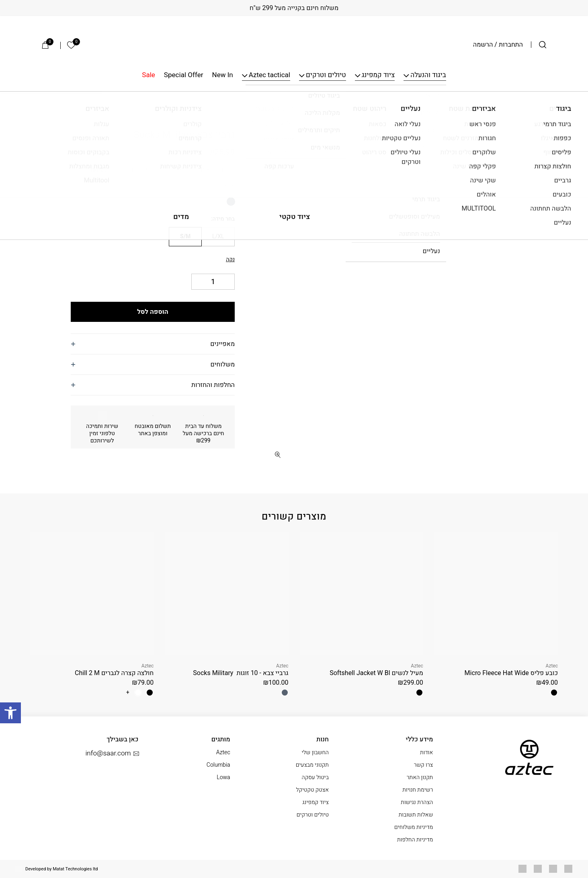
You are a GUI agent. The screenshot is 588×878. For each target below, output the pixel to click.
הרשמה (483, 45)
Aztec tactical (269, 75)
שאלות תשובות (416, 815)
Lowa (223, 777)
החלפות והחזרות (213, 385)
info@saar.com (112, 753)
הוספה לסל (153, 312)
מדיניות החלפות (415, 840)
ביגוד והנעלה (428, 75)
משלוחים (223, 364)
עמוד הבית (545, 103)
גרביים (502, 103)
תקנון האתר (420, 777)
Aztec (224, 123)
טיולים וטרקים (326, 75)
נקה (230, 259)
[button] (278, 130)
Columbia (218, 765)
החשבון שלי (315, 752)
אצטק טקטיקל (312, 790)
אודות (426, 752)
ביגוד (521, 103)
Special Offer (184, 75)
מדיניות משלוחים (414, 827)
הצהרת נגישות (417, 802)
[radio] (231, 202)
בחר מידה (223, 219)
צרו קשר (424, 765)
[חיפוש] (543, 45)
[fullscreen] (278, 455)
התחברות (511, 45)
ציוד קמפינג (378, 75)
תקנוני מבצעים (312, 765)
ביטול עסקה (315, 777)
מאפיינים (222, 344)
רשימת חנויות (418, 790)
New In (223, 75)
